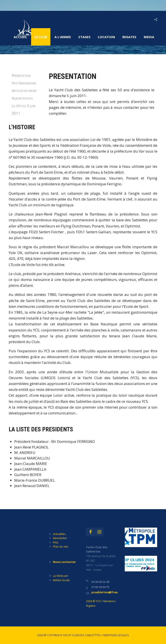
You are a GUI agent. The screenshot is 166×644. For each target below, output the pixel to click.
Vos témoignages (24, 83)
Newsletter (60, 538)
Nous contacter (64, 562)
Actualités (59, 534)
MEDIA (149, 37)
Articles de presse (24, 90)
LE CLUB (41, 37)
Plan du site (61, 546)
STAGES (84, 37)
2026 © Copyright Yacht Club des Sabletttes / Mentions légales (83, 635)
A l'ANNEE (63, 37)
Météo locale (61, 580)
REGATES (129, 37)
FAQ (56, 542)
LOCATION (106, 37)
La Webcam (61, 576)
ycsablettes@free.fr (106, 592)
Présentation (21, 75)
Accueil (20, 37)
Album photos (22, 98)
